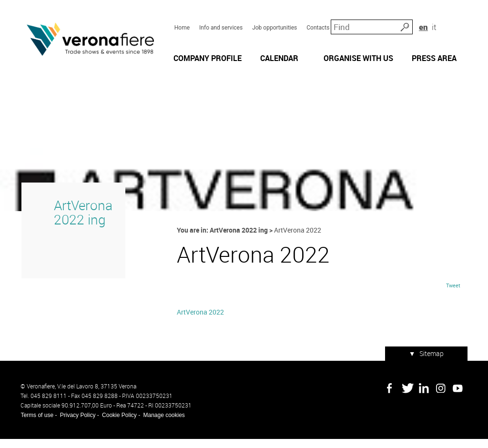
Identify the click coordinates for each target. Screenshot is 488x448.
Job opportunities (274, 24)
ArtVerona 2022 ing (82, 221)
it (457, 24)
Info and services (221, 24)
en (446, 24)
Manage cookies (163, 424)
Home (182, 24)
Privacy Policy (77, 424)
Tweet (454, 295)
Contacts (318, 24)
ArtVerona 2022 (200, 322)
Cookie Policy (119, 424)
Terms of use (36, 424)
